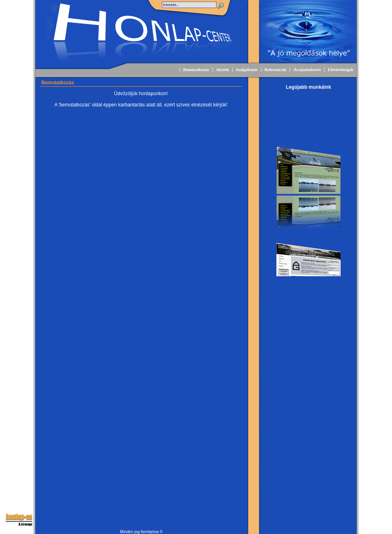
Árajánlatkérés (307, 70)
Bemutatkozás (196, 70)
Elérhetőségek (341, 70)
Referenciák (276, 70)
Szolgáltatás (247, 70)
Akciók (223, 70)
